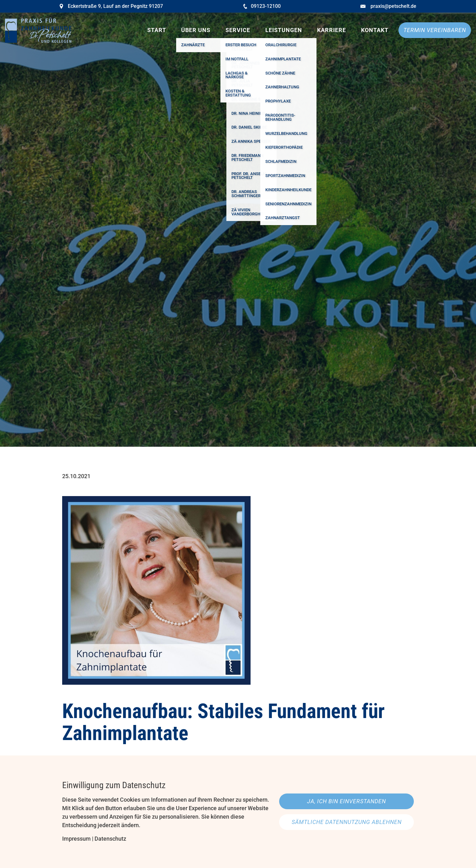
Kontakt (375, 30)
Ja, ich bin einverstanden (346, 801)
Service (238, 30)
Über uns (196, 30)
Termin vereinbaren (435, 30)
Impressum (76, 839)
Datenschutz (110, 839)
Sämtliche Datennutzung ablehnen (347, 822)
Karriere (332, 30)
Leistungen (284, 30)
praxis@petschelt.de (393, 6)
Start (157, 30)
